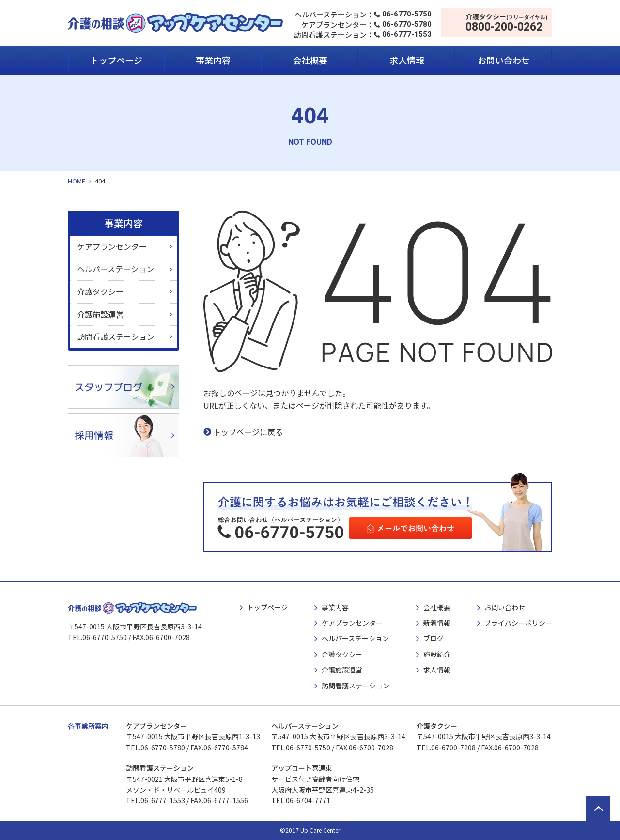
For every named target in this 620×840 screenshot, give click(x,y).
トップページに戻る (248, 432)
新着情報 (437, 623)
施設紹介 (437, 654)
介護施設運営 (100, 314)
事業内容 (213, 60)
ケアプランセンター (112, 246)
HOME (77, 181)
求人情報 (407, 60)
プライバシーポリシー (518, 623)
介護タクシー (100, 291)
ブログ (434, 638)
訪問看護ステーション (116, 336)
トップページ (116, 60)
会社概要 (310, 60)
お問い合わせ (504, 60)
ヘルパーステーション (116, 269)
